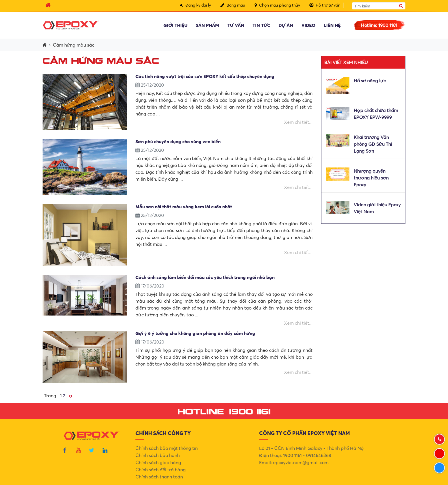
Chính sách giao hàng (158, 462)
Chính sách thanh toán (159, 477)
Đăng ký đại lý (195, 5)
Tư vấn (236, 25)
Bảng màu (233, 5)
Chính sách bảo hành (158, 455)
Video (308, 25)
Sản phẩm (207, 25)
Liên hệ (332, 25)
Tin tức (261, 25)
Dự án (286, 25)
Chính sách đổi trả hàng (161, 470)
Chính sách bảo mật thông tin (167, 448)
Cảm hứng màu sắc (74, 45)
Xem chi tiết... (298, 122)
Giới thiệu (175, 25)
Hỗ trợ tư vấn (325, 5)
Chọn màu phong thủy (277, 5)
